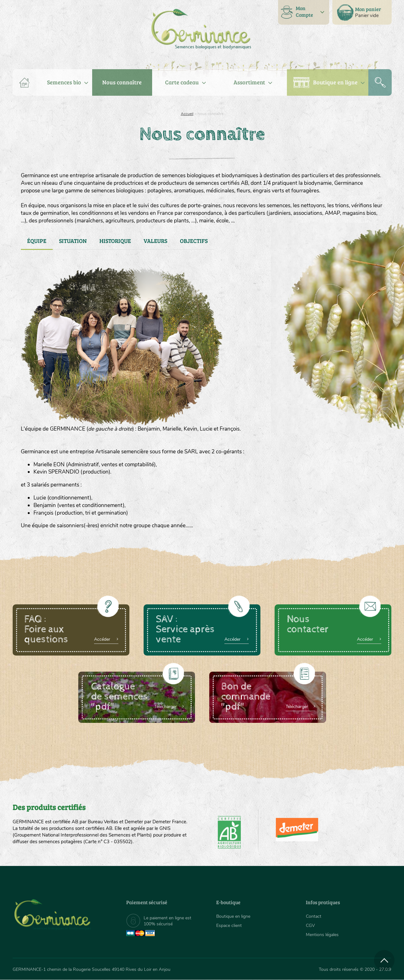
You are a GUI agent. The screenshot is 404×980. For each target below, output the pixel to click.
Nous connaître (122, 82)
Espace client (229, 926)
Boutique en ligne (335, 82)
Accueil (187, 114)
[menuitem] (362, 12)
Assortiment (249, 82)
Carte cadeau (182, 82)
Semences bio (64, 82)
